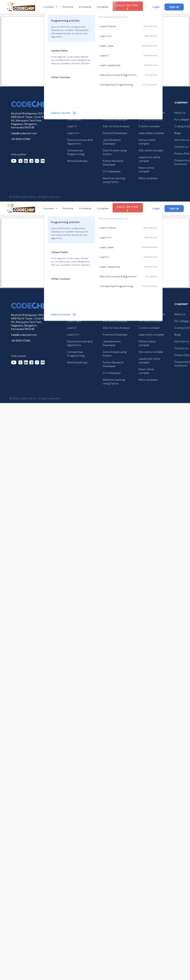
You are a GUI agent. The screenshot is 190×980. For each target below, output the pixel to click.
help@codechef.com (24, 133)
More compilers (148, 178)
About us (180, 113)
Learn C (72, 126)
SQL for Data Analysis (116, 126)
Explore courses (64, 113)
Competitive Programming (76, 152)
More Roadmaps (77, 161)
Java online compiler (151, 133)
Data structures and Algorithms (80, 142)
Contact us (181, 147)
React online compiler (146, 170)
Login (156, 7)
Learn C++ (73, 133)
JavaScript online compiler (149, 159)
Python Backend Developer (113, 163)
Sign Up (174, 7)
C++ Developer (112, 172)
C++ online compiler (151, 120)
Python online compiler (147, 142)
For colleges (182, 120)
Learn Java (74, 120)
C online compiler (149, 126)
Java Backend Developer (112, 142)
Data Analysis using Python (115, 152)
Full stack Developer (115, 120)
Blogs (178, 133)
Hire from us (182, 140)
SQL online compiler (151, 151)
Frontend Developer (115, 133)
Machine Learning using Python (114, 180)
